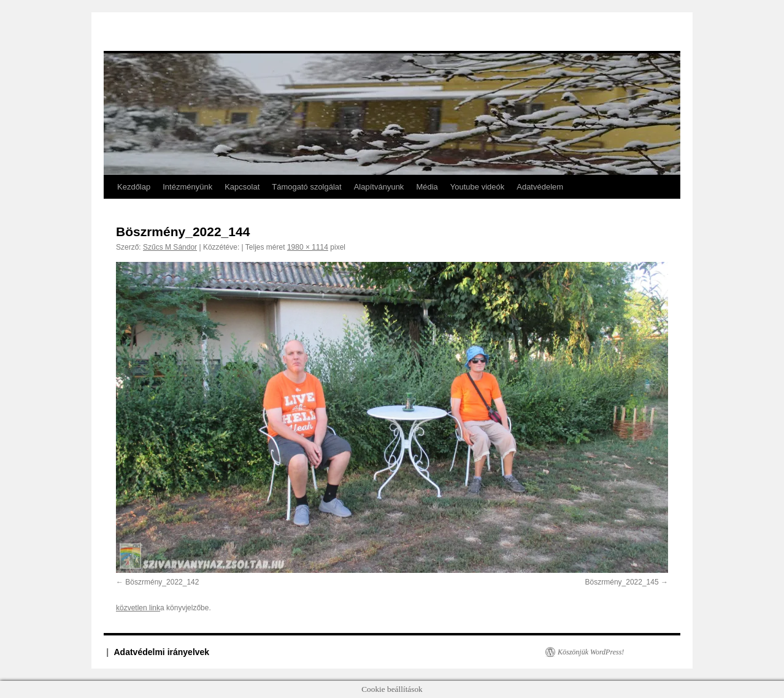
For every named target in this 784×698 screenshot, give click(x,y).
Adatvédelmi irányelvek (162, 652)
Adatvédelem (540, 187)
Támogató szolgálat (306, 187)
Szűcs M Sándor (170, 247)
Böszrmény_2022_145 (622, 582)
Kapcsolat (242, 187)
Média (427, 187)
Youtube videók (477, 187)
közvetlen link (138, 608)
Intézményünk (187, 187)
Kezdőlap (134, 187)
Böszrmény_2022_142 (162, 582)
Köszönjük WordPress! (591, 652)
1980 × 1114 (308, 247)
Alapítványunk (379, 187)
